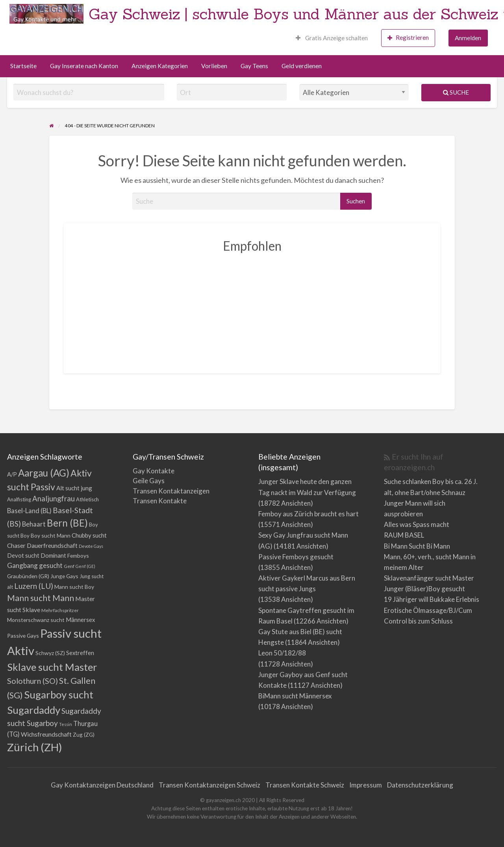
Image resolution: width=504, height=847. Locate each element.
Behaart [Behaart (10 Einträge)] (34, 524)
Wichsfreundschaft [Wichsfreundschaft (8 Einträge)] (46, 734)
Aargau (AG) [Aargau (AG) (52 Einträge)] (44, 473)
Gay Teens (254, 66)
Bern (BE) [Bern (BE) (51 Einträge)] (67, 523)
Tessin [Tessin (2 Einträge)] (66, 724)
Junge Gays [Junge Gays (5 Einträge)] (64, 576)
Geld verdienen (302, 66)
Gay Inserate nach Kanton (84, 66)
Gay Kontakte (154, 471)
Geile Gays (149, 481)
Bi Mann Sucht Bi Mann (417, 546)
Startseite (23, 66)
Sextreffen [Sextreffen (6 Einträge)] (80, 653)
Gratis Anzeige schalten (332, 38)
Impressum (366, 785)
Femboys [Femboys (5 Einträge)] (78, 556)
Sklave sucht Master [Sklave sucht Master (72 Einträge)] (52, 667)
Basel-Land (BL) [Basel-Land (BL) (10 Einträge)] (29, 511)
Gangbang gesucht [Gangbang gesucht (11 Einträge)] (35, 565)
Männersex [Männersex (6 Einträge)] (80, 620)
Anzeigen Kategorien (160, 66)
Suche (456, 92)
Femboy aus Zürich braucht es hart (309, 514)
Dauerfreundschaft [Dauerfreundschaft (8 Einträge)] (52, 545)
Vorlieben (214, 66)
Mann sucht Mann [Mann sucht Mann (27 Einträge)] (41, 598)
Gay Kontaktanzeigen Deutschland (102, 785)
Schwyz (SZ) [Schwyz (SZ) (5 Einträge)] (50, 653)
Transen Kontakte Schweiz (305, 785)
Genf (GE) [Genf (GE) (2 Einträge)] (85, 566)
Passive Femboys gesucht (296, 557)
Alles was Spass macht (417, 524)
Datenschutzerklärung (420, 785)
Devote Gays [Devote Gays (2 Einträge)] (91, 546)
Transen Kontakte (160, 501)
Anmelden (468, 38)
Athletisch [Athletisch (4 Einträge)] (87, 499)
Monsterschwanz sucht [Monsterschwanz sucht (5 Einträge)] (36, 620)
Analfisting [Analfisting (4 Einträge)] (19, 499)
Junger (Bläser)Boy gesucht (424, 589)
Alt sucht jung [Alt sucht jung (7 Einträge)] (74, 488)
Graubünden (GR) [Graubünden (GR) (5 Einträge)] (28, 576)
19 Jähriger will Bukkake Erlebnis (432, 599)
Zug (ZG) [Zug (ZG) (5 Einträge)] (84, 734)
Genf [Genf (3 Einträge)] (69, 566)
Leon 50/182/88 (282, 653)
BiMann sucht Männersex (295, 696)
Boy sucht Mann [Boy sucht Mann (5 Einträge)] (51, 535)
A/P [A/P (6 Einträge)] (12, 474)
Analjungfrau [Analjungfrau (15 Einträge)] (54, 499)
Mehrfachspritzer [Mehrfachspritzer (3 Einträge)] (60, 610)
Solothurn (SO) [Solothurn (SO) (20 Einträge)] (32, 681)
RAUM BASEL (404, 535)
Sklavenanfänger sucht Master (429, 578)
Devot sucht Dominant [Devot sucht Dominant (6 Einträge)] (37, 556)
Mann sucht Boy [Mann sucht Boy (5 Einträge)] (74, 587)
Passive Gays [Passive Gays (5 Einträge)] (23, 636)
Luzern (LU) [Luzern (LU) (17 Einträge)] (34, 586)
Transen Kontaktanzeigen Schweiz (209, 785)
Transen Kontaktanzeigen (171, 491)
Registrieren (408, 38)
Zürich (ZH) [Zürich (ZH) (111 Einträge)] (35, 747)
